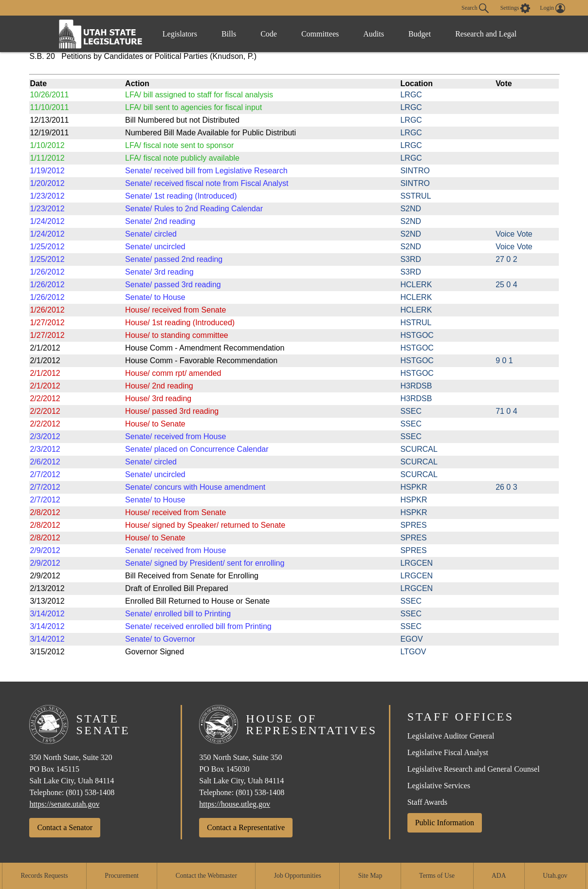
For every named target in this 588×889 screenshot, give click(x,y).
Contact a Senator (65, 827)
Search (475, 8)
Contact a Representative (246, 827)
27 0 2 (506, 259)
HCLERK (416, 285)
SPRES (413, 525)
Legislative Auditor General (451, 736)
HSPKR (413, 487)
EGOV (411, 639)
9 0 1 (504, 361)
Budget (420, 34)
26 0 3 (506, 487)
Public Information (445, 823)
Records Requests (44, 876)
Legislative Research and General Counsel (474, 769)
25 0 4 (506, 285)
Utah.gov (555, 876)
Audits (374, 34)
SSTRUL (415, 196)
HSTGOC (417, 335)
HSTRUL (416, 323)
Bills (229, 34)
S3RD (411, 259)
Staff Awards (427, 802)
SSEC (411, 411)
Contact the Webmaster (206, 876)
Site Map (370, 876)
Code (269, 34)
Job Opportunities (298, 876)
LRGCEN (416, 563)
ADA (499, 876)
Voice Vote (514, 234)
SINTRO (415, 171)
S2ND (411, 209)
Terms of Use (437, 876)
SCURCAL (419, 449)
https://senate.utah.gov (64, 804)
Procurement (121, 876)
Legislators (180, 34)
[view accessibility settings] (515, 8)
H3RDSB (416, 386)
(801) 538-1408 (90, 792)
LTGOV (413, 652)
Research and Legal (486, 34)
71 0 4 (506, 411)
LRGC (411, 95)
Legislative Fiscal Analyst (448, 752)
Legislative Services (439, 786)
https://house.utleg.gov (235, 804)
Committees (320, 34)
